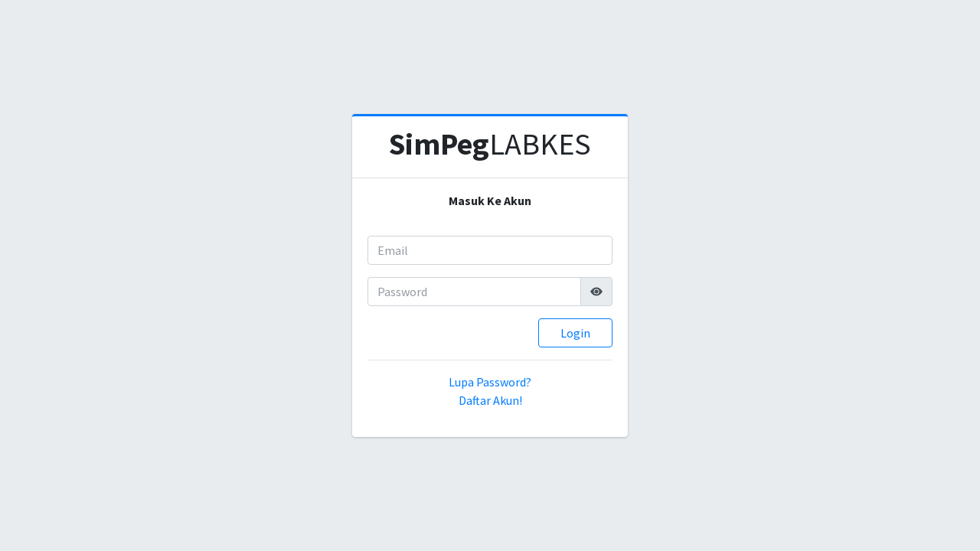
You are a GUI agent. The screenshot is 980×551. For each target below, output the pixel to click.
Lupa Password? (490, 382)
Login (575, 333)
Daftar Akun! (490, 400)
